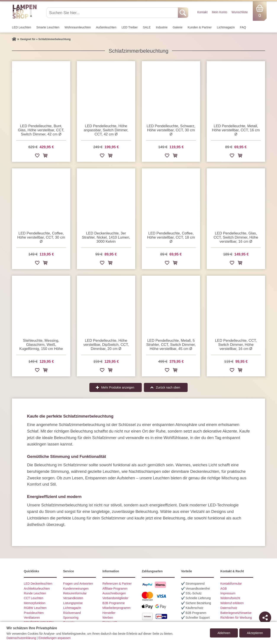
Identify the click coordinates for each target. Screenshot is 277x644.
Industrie (162, 27)
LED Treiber (130, 27)
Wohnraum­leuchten (78, 27)
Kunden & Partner (200, 27)
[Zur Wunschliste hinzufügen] (37, 156)
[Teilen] (265, 618)
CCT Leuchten (34, 598)
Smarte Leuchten (48, 27)
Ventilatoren (32, 618)
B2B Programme (114, 603)
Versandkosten (73, 598)
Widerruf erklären (232, 603)
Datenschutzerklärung (21, 638)
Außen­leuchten (106, 27)
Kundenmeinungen (76, 589)
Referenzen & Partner (117, 584)
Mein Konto (220, 12)
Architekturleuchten (37, 589)
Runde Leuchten (35, 593)
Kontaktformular (231, 584)
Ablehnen (224, 633)
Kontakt (202, 12)
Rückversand (72, 613)
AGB (224, 589)
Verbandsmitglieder (115, 598)
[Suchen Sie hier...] (113, 13)
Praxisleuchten (34, 613)
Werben (108, 618)
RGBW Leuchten (35, 608)
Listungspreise (73, 603)
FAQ (243, 27)
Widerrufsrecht (230, 598)
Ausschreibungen (114, 593)
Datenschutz (229, 608)
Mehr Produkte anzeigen (118, 387)
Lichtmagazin (226, 27)
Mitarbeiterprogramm (116, 608)
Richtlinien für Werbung (236, 618)
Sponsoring (71, 618)
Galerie (178, 27)
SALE (147, 27)
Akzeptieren (255, 633)
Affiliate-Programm (115, 589)
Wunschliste (240, 12)
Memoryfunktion (35, 603)
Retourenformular (75, 593)
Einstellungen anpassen (55, 638)
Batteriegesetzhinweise (236, 613)
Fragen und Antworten (78, 584)
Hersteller (109, 613)
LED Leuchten (22, 27)
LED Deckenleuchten (38, 584)
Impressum (228, 593)
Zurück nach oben (168, 387)
